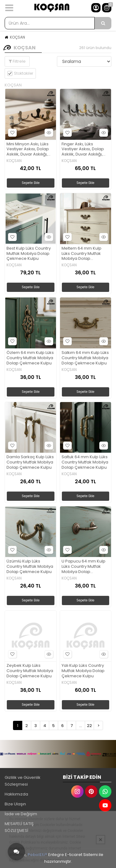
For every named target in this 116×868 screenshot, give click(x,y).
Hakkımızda (16, 794)
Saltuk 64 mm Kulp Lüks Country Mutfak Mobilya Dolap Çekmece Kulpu (85, 462)
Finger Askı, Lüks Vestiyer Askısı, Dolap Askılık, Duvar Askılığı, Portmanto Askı (83, 150)
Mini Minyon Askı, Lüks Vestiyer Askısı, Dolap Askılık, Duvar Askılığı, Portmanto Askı (28, 150)
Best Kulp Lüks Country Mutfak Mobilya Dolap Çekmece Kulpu (29, 254)
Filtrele (17, 61)
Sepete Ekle (31, 183)
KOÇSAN (17, 37)
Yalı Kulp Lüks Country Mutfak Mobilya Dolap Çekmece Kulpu (83, 671)
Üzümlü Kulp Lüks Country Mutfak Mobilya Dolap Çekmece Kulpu (30, 567)
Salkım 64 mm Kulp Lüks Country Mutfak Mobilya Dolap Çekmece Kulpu (85, 358)
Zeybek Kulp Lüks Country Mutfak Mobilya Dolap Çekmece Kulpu (30, 671)
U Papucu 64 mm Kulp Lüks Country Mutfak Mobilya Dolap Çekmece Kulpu (84, 567)
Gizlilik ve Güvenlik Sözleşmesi (23, 781)
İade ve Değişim (21, 814)
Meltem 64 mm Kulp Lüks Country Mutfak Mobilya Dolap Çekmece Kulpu (82, 254)
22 (89, 726)
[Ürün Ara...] (103, 23)
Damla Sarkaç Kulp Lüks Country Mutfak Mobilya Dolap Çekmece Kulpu (30, 462)
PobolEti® (37, 855)
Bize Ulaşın (15, 804)
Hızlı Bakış (48, 133)
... (81, 726)
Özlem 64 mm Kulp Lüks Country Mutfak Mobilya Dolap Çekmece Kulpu (30, 358)
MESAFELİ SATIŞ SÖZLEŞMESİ (19, 827)
